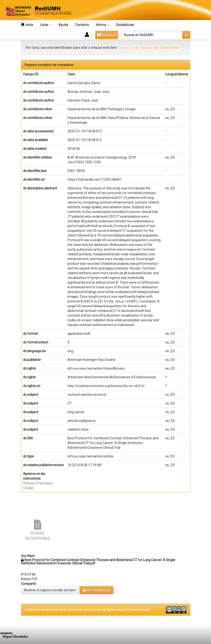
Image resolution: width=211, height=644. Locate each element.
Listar (46, 25)
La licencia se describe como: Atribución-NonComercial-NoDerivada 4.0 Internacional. (87, 610)
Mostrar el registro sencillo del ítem (50, 590)
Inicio (27, 25)
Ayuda (63, 25)
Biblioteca (107, 35)
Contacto (82, 25)
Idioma (103, 25)
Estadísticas (125, 25)
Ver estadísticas (96, 590)
